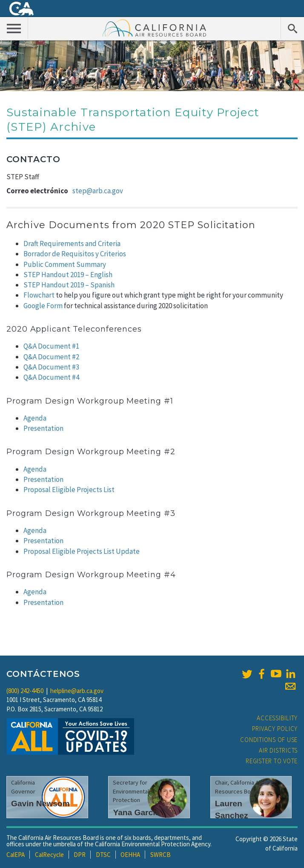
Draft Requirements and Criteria (72, 243)
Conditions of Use (269, 740)
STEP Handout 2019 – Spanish (69, 285)
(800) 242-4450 (25, 691)
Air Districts (278, 750)
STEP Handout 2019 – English (68, 275)
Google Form (43, 306)
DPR (80, 855)
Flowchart (39, 295)
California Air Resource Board (155, 28)
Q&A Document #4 (51, 377)
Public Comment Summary (65, 264)
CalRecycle (49, 855)
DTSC (103, 855)
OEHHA (130, 855)
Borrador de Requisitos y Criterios (75, 254)
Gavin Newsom (40, 804)
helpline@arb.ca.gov (77, 691)
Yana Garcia (136, 812)
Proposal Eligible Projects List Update (82, 551)
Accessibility (277, 718)
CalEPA (16, 855)
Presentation (43, 428)
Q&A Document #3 (51, 367)
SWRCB (161, 855)
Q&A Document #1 (51, 346)
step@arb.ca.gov (98, 191)
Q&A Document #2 (51, 357)
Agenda (35, 418)
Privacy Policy (275, 729)
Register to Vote (272, 761)
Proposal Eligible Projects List (69, 490)
